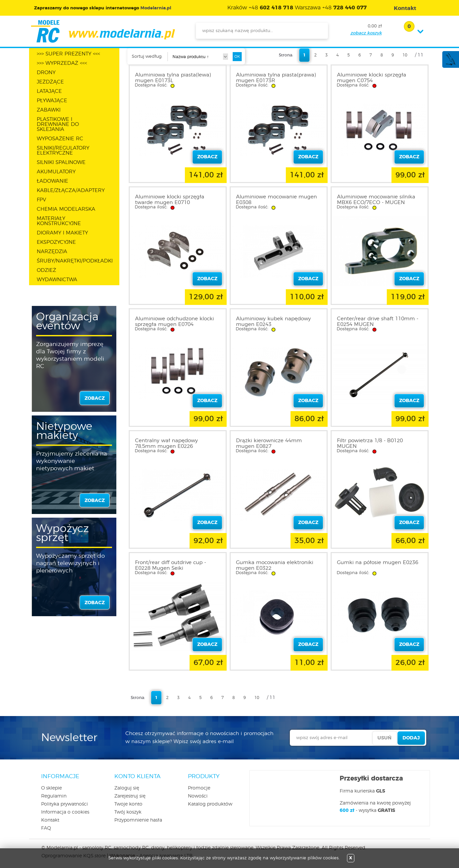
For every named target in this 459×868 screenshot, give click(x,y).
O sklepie (51, 788)
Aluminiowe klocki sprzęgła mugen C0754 (372, 78)
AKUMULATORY (56, 172)
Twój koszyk (128, 812)
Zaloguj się (127, 788)
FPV (41, 200)
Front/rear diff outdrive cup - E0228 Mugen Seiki (170, 565)
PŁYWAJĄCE (52, 101)
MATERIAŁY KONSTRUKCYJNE (59, 221)
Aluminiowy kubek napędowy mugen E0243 (273, 322)
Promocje (199, 788)
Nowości (198, 796)
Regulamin (54, 796)
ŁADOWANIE (52, 181)
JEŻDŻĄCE (50, 82)
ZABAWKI (49, 110)
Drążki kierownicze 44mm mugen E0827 (269, 444)
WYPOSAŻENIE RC (60, 139)
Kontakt (50, 820)
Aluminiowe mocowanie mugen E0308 (276, 200)
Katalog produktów (210, 804)
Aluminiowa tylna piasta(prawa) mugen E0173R (276, 78)
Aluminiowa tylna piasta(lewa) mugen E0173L (173, 78)
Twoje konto (128, 804)
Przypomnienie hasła (138, 820)
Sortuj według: (147, 57)
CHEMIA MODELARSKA (66, 209)
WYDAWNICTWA (57, 280)
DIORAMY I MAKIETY (62, 233)
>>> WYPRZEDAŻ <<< (62, 63)
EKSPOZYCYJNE (56, 242)
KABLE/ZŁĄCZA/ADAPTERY (71, 191)
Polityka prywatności (65, 804)
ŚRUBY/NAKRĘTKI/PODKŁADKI (75, 261)
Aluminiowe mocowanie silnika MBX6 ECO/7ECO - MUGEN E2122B (376, 203)
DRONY (46, 73)
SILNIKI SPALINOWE (61, 162)
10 (405, 55)
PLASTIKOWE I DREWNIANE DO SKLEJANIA (58, 124)
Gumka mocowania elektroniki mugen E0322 (275, 565)
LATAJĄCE (49, 91)
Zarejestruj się (130, 796)
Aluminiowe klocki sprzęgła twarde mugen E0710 (170, 200)
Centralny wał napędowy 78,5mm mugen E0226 (166, 444)
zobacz (95, 398)
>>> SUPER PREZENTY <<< (68, 54)
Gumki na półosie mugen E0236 (378, 563)
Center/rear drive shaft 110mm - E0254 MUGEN (378, 322)
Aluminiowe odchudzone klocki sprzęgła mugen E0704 (175, 322)
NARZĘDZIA (52, 252)
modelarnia (103, 31)
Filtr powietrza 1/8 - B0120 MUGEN (370, 444)
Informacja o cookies (65, 812)
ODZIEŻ (46, 270)
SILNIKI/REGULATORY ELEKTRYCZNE (63, 151)
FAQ (46, 828)
